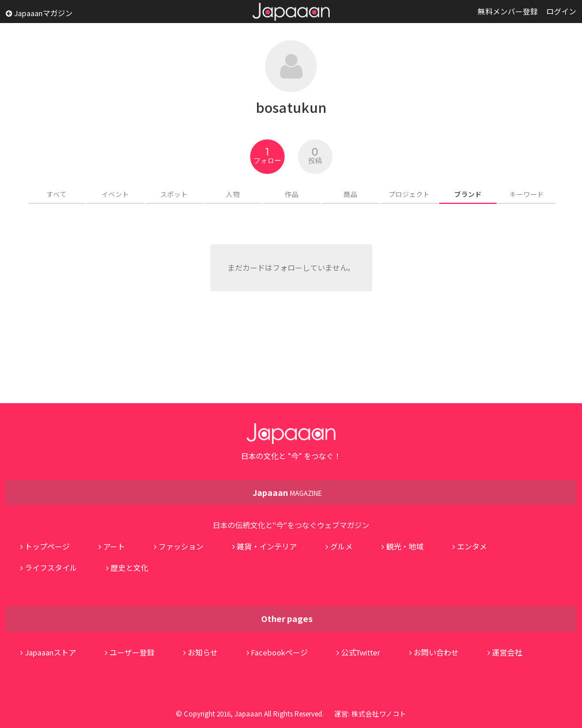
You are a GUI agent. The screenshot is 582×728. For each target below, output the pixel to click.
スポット (174, 194)
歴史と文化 (129, 568)
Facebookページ (279, 652)
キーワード (527, 194)
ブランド (468, 194)
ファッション (181, 546)
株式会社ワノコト (379, 713)
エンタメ (472, 546)
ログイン (561, 11)
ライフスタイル (51, 568)
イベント (115, 194)
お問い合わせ (436, 652)
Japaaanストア (50, 652)
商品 (350, 194)
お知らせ (203, 652)
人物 (233, 194)
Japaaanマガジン (39, 13)
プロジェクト (409, 194)
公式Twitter (361, 652)
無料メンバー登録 (508, 11)
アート (114, 546)
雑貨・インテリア (267, 546)
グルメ (341, 546)
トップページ (47, 546)
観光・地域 (405, 546)
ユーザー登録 (132, 652)
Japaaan (291, 12)
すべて (57, 194)
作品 (292, 194)
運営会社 (507, 652)
